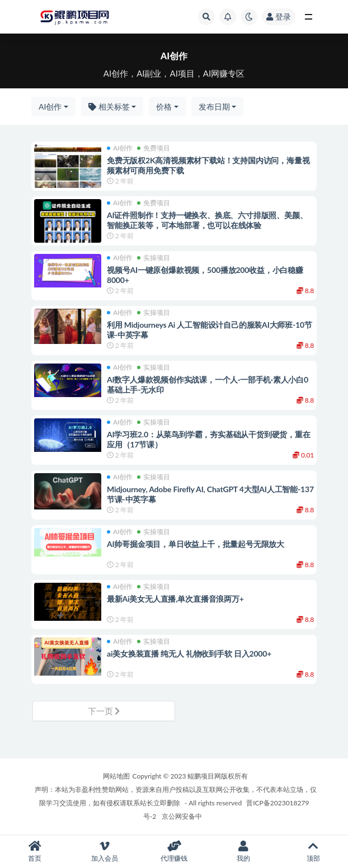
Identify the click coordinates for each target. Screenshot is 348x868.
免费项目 (154, 148)
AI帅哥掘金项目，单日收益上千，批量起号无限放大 (196, 544)
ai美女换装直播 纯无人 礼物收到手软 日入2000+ (189, 654)
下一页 (104, 711)
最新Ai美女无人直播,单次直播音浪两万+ (175, 599)
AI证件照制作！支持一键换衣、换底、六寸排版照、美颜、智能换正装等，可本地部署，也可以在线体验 (207, 220)
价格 (164, 107)
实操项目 (154, 258)
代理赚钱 (174, 852)
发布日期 (214, 107)
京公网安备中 (182, 816)
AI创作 (50, 107)
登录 (279, 16)
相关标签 (109, 107)
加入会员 (104, 852)
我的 (243, 852)
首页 (35, 852)
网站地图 (116, 776)
